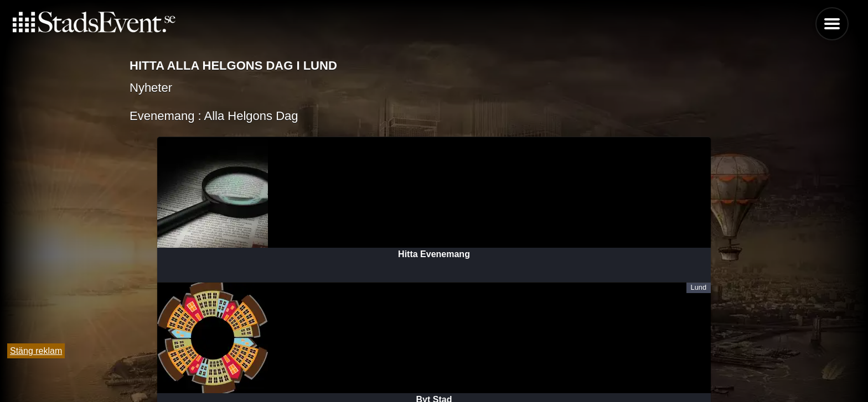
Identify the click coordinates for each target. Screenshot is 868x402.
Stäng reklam (36, 351)
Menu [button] (832, 24)
